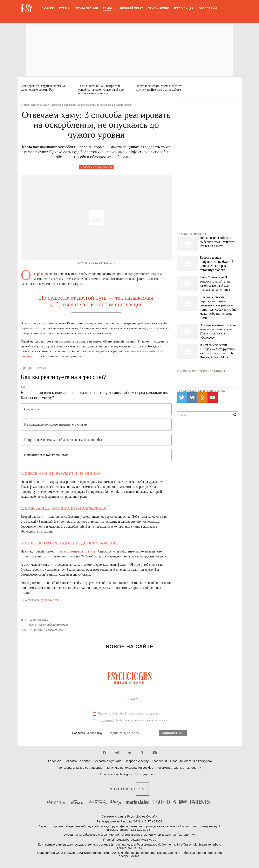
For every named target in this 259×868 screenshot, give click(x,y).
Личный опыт (131, 8)
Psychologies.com (49, 600)
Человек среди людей (96, 167)
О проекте (54, 761)
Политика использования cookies (129, 768)
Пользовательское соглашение (80, 768)
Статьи (65, 8)
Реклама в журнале (107, 761)
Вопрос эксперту (137, 761)
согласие (109, 714)
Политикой (107, 721)
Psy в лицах (184, 8)
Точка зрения (87, 8)
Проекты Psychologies (116, 775)
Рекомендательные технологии (179, 768)
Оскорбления (40, 274)
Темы (107, 8)
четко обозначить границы (78, 552)
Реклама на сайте (77, 761)
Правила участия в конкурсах (191, 761)
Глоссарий (208, 8)
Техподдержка (145, 775)
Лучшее (48, 8)
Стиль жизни (158, 8)
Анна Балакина (39, 620)
